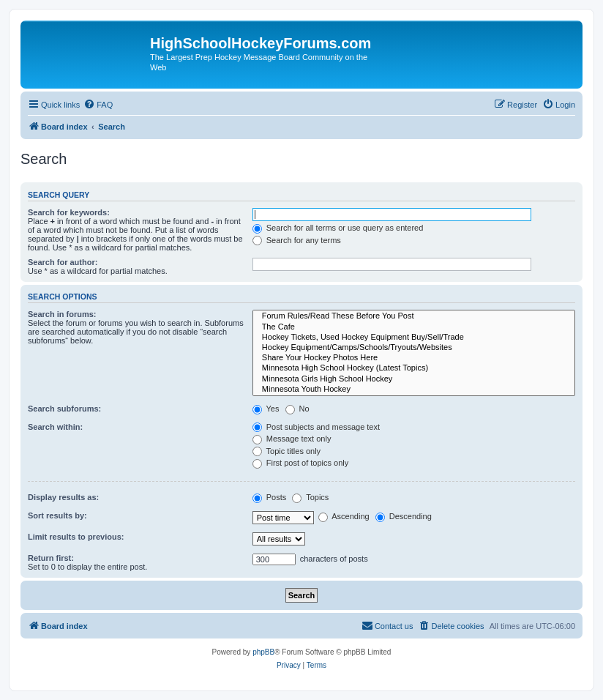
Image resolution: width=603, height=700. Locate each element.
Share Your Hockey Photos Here (414, 358)
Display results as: (63, 497)
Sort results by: (57, 515)
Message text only (292, 439)
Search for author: (63, 262)
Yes (266, 409)
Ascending (344, 516)
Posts (270, 497)
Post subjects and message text (316, 427)
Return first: (51, 558)
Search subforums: (64, 409)
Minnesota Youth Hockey (414, 390)
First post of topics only (301, 463)
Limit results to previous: (76, 537)
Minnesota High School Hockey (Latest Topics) (414, 368)
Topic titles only (286, 451)
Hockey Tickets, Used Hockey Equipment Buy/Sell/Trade (414, 338)
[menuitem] (98, 105)
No (297, 409)
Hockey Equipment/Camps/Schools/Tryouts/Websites (414, 348)
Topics (310, 497)
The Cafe (414, 327)
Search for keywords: (69, 212)
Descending (404, 516)
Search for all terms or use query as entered (338, 228)
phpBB (263, 652)
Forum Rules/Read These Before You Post (414, 316)
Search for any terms (297, 240)
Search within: (55, 427)
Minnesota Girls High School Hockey (414, 379)
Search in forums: (62, 314)
